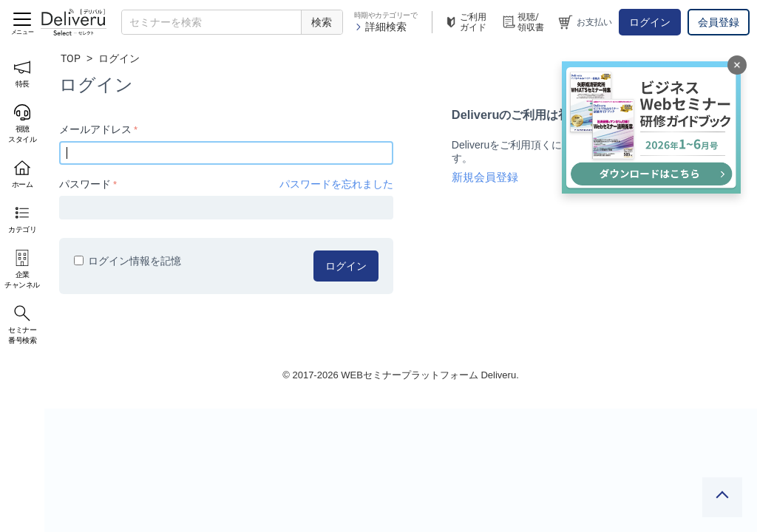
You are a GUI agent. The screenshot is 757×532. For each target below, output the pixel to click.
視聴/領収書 (523, 22)
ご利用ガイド (465, 22)
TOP (71, 58)
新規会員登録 (485, 177)
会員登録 (719, 22)
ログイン (650, 22)
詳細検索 (380, 27)
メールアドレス (95, 129)
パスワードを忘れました (336, 184)
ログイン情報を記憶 (128, 261)
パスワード (85, 184)
